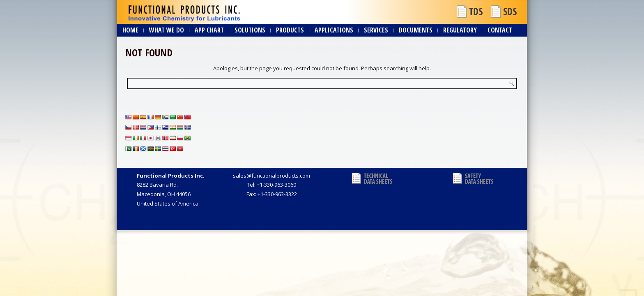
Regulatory (460, 30)
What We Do (167, 30)
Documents (416, 30)
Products (290, 30)
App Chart (209, 30)
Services (376, 30)
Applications (334, 30)
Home (130, 30)
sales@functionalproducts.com (271, 176)
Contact (500, 30)
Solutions (250, 30)
